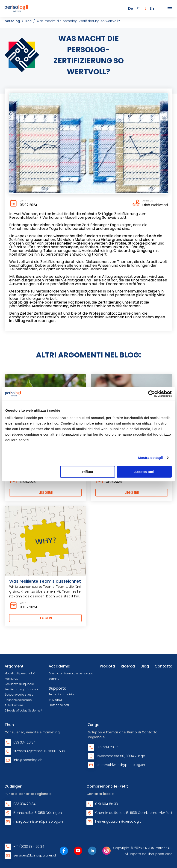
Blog (28, 21)
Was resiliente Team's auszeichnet (45, 581)
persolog (12, 21)
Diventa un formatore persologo (71, 673)
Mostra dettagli (150, 458)
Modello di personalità (20, 673)
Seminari (55, 679)
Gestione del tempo (18, 700)
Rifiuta (88, 472)
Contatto (164, 666)
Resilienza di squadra (19, 684)
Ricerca (128, 666)
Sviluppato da (148, 854)
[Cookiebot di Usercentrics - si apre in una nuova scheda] (152, 394)
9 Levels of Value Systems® (23, 710)
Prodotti (107, 666)
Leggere (46, 493)
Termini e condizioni (62, 694)
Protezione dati (59, 705)
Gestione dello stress (19, 695)
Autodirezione (14, 705)
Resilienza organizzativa (21, 689)
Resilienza (12, 679)
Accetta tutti (144, 472)
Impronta (55, 700)
